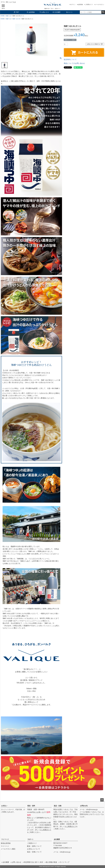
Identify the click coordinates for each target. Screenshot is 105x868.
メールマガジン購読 (8, 849)
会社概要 (57, 839)
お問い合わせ (16, 862)
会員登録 (80, 5)
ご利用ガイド (89, 5)
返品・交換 (58, 806)
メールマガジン (100, 5)
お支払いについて (34, 849)
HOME (2, 16)
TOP (16, 12)
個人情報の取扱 (51, 862)
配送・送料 (31, 806)
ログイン (73, 5)
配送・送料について (34, 846)
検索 (103, 12)
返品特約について (70, 59)
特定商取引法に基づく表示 (34, 862)
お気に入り (44, 12)
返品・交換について (34, 852)
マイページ (5, 839)
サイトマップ (64, 862)
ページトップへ (102, 800)
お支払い (4, 806)
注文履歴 (56, 12)
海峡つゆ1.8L (16, 19)
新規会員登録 (6, 843)
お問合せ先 (84, 806)
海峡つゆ (8, 16)
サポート (31, 839)
